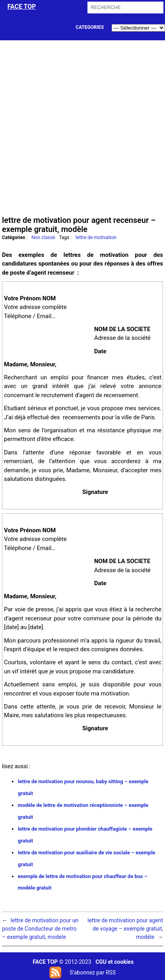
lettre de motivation (96, 237)
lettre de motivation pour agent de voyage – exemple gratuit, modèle (125, 929)
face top (22, 7)
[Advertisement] (82, 127)
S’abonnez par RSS (93, 972)
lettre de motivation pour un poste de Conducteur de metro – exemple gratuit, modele (40, 929)
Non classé (43, 237)
